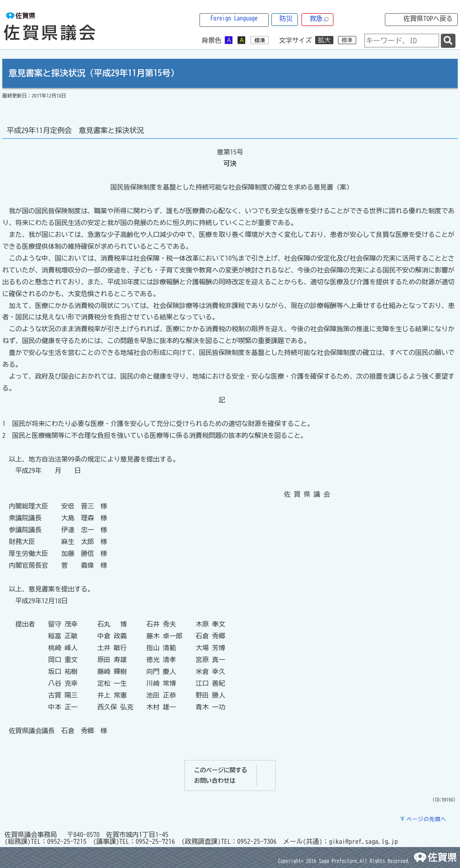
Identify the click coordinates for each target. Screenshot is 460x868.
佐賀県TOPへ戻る (428, 18)
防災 (286, 18)
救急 (319, 19)
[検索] (448, 41)
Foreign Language (234, 18)
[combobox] (402, 41)
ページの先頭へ (426, 819)
